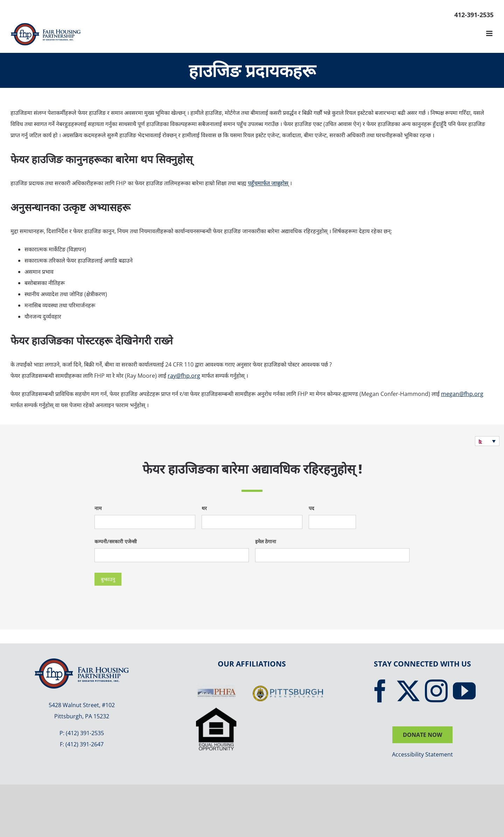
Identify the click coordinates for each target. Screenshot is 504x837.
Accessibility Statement (422, 754)
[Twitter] (408, 691)
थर (204, 508)
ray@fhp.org (184, 376)
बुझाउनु (108, 579)
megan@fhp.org (462, 394)
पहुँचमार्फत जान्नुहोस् (268, 183)
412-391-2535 (474, 15)
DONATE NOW (422, 735)
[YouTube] (464, 691)
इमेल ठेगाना (266, 541)
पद (311, 508)
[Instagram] (436, 691)
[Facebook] (380, 691)
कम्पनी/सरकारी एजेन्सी (116, 541)
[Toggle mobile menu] (490, 33)
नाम (98, 508)
